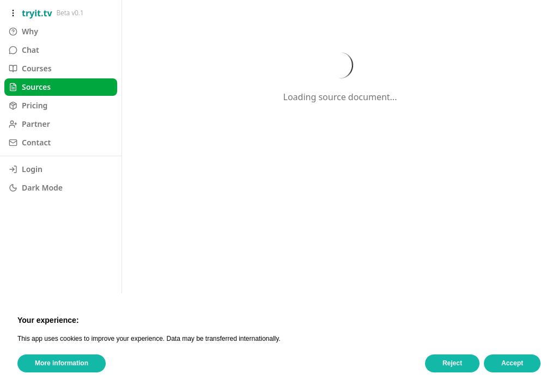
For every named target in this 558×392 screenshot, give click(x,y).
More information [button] (62, 363)
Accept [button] (512, 363)
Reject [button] (452, 363)
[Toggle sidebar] (13, 13)
